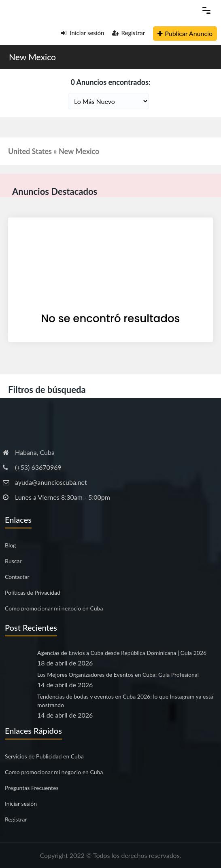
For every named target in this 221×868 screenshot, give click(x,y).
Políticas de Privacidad (33, 592)
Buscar (13, 561)
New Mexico (32, 57)
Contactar (17, 577)
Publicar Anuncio (185, 33)
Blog (10, 545)
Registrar (129, 33)
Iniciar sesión (83, 33)
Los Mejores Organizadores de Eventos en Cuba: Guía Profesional (118, 675)
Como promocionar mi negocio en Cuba (54, 608)
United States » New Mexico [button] (54, 151)
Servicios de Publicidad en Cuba (44, 756)
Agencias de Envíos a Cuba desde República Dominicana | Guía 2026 (122, 653)
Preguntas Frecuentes (32, 788)
